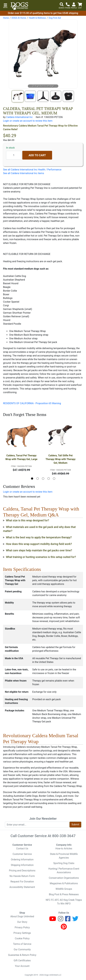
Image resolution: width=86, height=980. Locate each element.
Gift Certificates (22, 960)
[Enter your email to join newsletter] (37, 825)
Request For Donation (22, 882)
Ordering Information (22, 860)
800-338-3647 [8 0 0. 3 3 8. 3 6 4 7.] (64, 836)
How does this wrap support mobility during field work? (39, 544)
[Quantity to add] (14, 155)
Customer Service (22, 854)
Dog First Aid (55, 18)
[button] (5, 5)
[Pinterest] (64, 928)
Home (6, 18)
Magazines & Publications (64, 883)
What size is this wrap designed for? (28, 520)
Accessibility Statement (22, 887)
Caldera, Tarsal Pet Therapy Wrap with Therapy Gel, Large (21, 457)
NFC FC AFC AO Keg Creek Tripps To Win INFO (64, 902)
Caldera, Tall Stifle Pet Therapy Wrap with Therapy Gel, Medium (61, 459)
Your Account (22, 966)
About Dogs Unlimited (22, 916)
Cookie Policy (22, 938)
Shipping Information (22, 865)
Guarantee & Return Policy (22, 955)
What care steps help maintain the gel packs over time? (39, 550)
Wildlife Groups (64, 889)
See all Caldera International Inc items (24, 173)
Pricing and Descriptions (22, 871)
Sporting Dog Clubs (64, 863)
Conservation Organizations (64, 878)
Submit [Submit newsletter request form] (75, 824)
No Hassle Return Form (22, 876)
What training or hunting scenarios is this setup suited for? (41, 557)
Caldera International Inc (19, 117)
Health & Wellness (37, 18)
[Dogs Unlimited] (19, 6)
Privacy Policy (22, 927)
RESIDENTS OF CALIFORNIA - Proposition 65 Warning (32, 403)
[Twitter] (75, 920)
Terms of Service (22, 944)
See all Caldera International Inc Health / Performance (32, 170)
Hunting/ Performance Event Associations (64, 871)
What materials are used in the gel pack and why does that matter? (39, 529)
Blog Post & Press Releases (64, 894)
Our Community (22, 949)
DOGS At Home (19, 18)
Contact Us (22, 849)
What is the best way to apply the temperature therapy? (39, 537)
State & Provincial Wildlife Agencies (64, 856)
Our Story (22, 922)
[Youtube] (53, 920)
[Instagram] (61, 920)
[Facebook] (68, 920)
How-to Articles (64, 849)
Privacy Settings (22, 933)
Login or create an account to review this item (28, 492)
